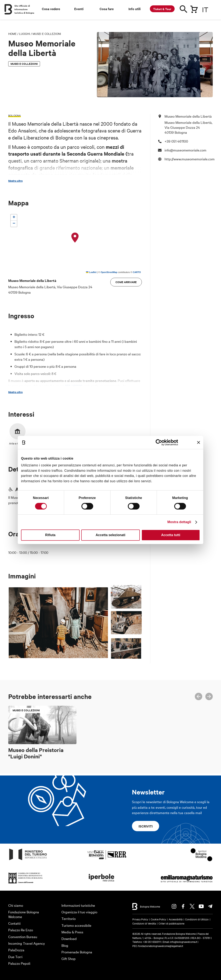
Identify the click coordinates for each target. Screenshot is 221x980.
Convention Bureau (23, 937)
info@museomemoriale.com (116, 391)
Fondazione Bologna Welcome (24, 914)
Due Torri (15, 957)
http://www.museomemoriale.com (190, 159)
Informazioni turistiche (78, 905)
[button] (75, 238)
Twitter (192, 906)
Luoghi (25, 34)
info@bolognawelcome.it (183, 942)
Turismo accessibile (76, 925)
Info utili (135, 9)
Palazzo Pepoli (19, 963)
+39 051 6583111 (152, 942)
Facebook (183, 906)
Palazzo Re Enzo (21, 930)
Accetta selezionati (110, 535)
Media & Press (72, 932)
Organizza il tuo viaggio (79, 912)
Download (69, 938)
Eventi (79, 9)
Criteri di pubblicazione (171, 923)
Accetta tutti (171, 535)
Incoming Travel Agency (27, 943)
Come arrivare (126, 282)
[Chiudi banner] (199, 442)
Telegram (210, 906)
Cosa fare (107, 9)
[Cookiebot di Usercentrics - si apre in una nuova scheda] (160, 442)
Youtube (201, 906)
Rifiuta (50, 535)
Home (12, 34)
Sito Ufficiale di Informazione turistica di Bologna (24, 9)
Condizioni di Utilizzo (197, 919)
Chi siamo (16, 905)
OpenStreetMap (109, 272)
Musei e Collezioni (47, 34)
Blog (65, 945)
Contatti (14, 923)
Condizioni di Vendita (144, 923)
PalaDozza (16, 950)
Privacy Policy (140, 919)
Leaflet (91, 272)
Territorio (69, 918)
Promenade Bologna (77, 952)
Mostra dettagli (179, 522)
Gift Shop (69, 958)
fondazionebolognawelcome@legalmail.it (161, 946)
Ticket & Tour (162, 9)
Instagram (174, 906)
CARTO (137, 272)
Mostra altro (15, 181)
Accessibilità (176, 919)
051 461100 (73, 386)
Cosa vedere (51, 9)
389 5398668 (51, 391)
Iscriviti (146, 826)
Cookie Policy (158, 919)
